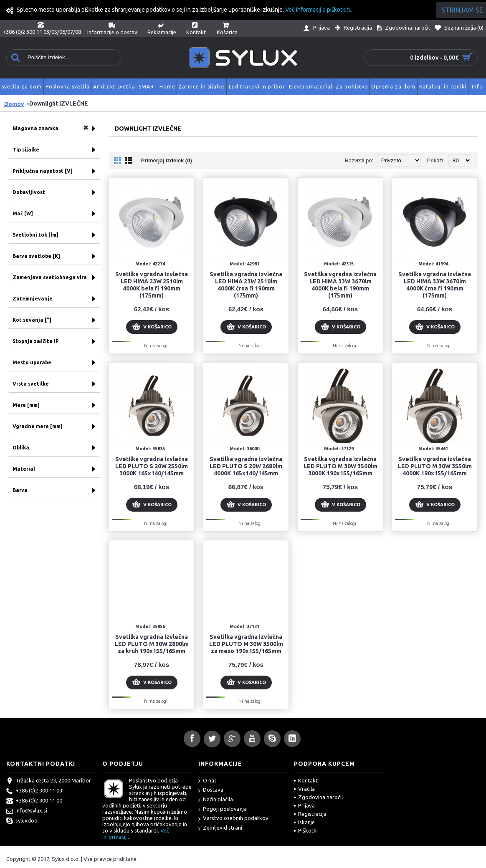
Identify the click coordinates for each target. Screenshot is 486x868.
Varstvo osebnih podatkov (233, 819)
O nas (208, 781)
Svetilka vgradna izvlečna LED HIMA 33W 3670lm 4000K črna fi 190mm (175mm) (435, 285)
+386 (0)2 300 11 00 (34, 801)
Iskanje (304, 822)
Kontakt (306, 780)
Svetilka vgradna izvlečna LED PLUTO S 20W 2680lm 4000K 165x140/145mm (246, 466)
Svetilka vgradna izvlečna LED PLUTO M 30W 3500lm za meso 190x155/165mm (246, 644)
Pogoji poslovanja (223, 809)
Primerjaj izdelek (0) (167, 160)
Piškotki (306, 830)
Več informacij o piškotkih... (319, 10)
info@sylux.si (27, 811)
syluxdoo (22, 821)
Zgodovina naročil (318, 797)
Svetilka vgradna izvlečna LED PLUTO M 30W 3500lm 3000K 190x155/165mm (340, 466)
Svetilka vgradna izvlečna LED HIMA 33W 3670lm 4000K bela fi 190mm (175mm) (340, 285)
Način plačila (216, 800)
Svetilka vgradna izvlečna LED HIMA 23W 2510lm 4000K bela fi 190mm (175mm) (152, 285)
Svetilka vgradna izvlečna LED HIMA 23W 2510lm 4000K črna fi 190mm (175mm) (246, 285)
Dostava (211, 790)
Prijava (304, 805)
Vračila (304, 789)
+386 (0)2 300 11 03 (34, 791)
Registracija (310, 814)
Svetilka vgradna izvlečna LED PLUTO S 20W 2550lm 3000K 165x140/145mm (152, 466)
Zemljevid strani (220, 828)
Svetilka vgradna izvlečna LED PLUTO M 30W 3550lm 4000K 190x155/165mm (435, 466)
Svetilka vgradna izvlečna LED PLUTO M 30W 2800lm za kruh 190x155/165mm (152, 644)
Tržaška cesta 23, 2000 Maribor (49, 781)
